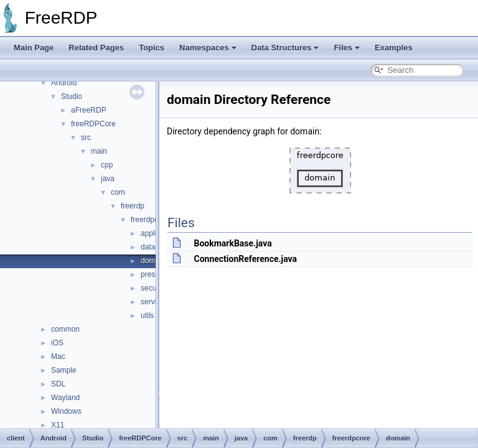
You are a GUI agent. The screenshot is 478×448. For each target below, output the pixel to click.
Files (347, 48)
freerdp (133, 206)
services (154, 302)
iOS (57, 343)
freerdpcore (150, 220)
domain (153, 261)
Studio (72, 96)
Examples (394, 48)
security (153, 288)
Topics (152, 48)
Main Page (34, 48)
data (148, 247)
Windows (66, 411)
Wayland (65, 398)
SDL (58, 384)
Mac (58, 357)
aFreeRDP (89, 110)
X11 (58, 425)
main (99, 151)
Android (64, 83)
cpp (107, 165)
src (86, 138)
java (108, 179)
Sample (64, 370)
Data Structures (285, 48)
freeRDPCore (93, 124)
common (65, 329)
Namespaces (208, 48)
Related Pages (96, 48)
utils (147, 315)
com (118, 192)
